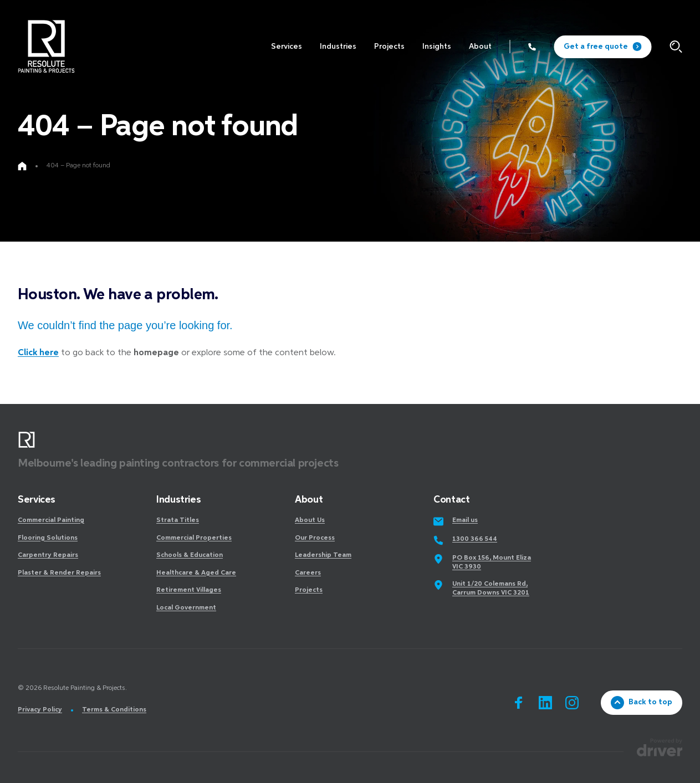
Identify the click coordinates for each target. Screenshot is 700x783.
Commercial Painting (51, 520)
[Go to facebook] (519, 703)
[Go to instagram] (572, 703)
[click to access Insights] (437, 47)
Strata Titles (178, 520)
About (309, 500)
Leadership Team (323, 555)
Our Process (315, 538)
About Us (310, 520)
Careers (308, 573)
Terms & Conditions (114, 710)
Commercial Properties (194, 538)
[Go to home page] (22, 166)
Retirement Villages (189, 590)
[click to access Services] (287, 47)
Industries (178, 500)
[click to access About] (480, 47)
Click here (38, 353)
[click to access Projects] (389, 47)
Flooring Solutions (48, 538)
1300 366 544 (475, 539)
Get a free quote (602, 47)
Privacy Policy (40, 710)
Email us (465, 520)
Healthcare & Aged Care (196, 573)
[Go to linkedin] (545, 703)
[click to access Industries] (338, 47)
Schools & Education (190, 555)
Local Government (186, 608)
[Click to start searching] (676, 47)
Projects (309, 590)
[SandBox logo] (46, 47)
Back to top (642, 703)
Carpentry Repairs (48, 555)
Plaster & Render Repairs (59, 573)
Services (37, 500)
